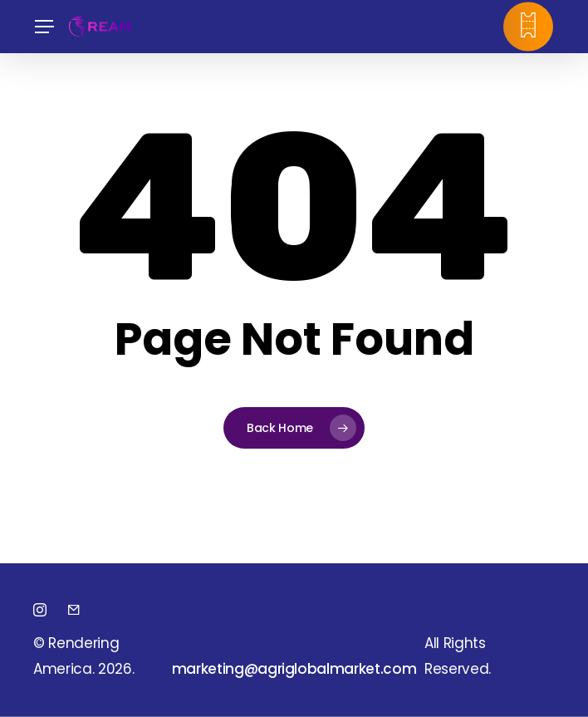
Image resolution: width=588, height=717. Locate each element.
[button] (44, 27)
